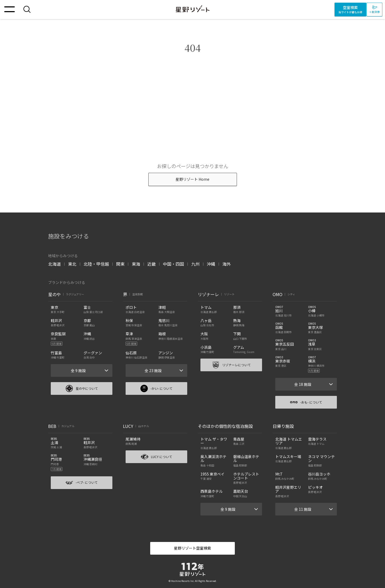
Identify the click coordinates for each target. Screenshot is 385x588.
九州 (195, 264)
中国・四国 (173, 264)
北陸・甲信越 (96, 264)
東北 (72, 264)
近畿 (152, 264)
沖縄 (211, 264)
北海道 (54, 264)
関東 (120, 264)
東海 (136, 264)
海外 (227, 264)
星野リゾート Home (192, 179)
